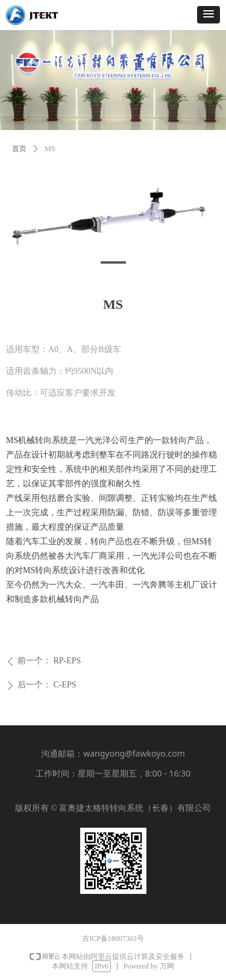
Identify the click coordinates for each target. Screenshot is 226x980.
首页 (19, 149)
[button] (209, 15)
